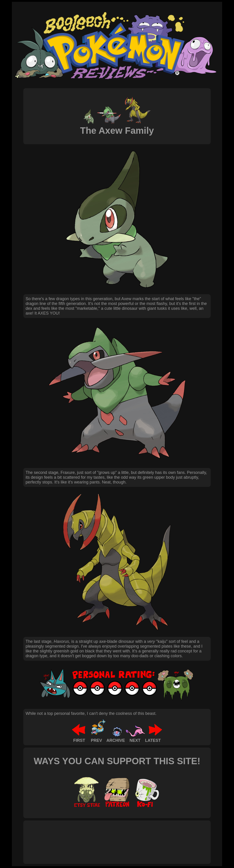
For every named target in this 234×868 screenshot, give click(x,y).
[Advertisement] (109, 837)
